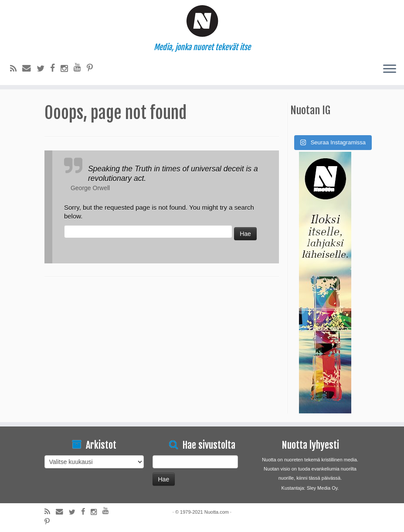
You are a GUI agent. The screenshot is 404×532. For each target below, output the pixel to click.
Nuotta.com (217, 512)
